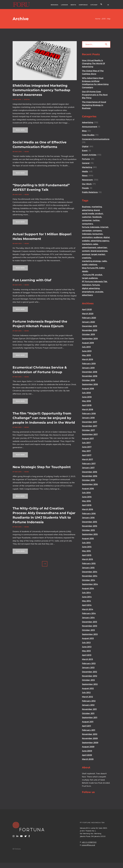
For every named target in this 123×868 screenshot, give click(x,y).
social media (88, 214)
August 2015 (88, 539)
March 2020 (88, 314)
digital (107, 237)
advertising (87, 210)
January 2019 (88, 368)
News (27, 152)
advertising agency (100, 241)
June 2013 (87, 647)
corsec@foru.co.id (88, 845)
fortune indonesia (91, 227)
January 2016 (88, 518)
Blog (84, 131)
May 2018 (86, 401)
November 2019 (90, 330)
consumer (87, 220)
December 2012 (89, 672)
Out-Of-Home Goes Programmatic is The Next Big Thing (95, 95)
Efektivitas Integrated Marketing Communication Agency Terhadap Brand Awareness (41, 90)
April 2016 (87, 505)
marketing (97, 207)
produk (99, 275)
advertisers (87, 295)
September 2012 (90, 684)
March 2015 (87, 559)
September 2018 (90, 384)
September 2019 (90, 339)
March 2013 (87, 659)
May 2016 (86, 501)
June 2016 (87, 497)
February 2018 (89, 414)
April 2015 (87, 555)
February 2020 (89, 318)
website (86, 241)
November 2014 (90, 576)
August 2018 (88, 389)
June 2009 (87, 751)
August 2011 (88, 722)
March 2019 (87, 359)
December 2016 (90, 472)
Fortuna (86, 159)
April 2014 (87, 605)
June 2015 (87, 547)
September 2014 (90, 584)
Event (85, 151)
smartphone (88, 292)
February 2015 (89, 563)
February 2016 (89, 514)
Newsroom (87, 180)
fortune (96, 285)
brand (97, 210)
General (86, 163)
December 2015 (90, 522)
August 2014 (88, 588)
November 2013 (90, 626)
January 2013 (88, 668)
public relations (90, 265)
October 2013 (88, 630)
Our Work (87, 184)
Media (85, 171)
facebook (97, 217)
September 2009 (90, 743)
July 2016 (86, 493)
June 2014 (87, 597)
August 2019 (88, 343)
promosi (86, 254)
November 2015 (90, 526)
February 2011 (89, 730)
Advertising (88, 122)
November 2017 (90, 426)
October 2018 (88, 380)
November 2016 (90, 476)
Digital (27, 99)
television (87, 285)
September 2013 (90, 634)
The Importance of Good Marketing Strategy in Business (94, 105)
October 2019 (88, 334)
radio (104, 261)
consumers (87, 224)
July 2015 (86, 543)
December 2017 (90, 422)
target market (98, 254)
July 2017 (86, 443)
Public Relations (90, 192)
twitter (96, 220)
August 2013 (88, 638)
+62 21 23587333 (89, 842)
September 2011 (90, 718)
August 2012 (88, 688)
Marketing (87, 167)
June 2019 (87, 351)
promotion (87, 237)
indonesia (87, 234)
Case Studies (88, 135)
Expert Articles (89, 155)
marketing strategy (91, 261)
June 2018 (87, 397)
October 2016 (88, 480)
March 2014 (88, 609)
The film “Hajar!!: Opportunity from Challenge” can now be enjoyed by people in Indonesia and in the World (44, 418)
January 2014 (88, 618)
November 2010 (90, 734)
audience (98, 237)
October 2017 (88, 430)
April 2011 (86, 726)
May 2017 (86, 451)
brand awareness (99, 251)
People (85, 188)
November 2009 (90, 738)
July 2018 (86, 393)
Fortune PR (89, 275)
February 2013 (89, 663)
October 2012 (88, 680)
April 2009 (87, 755)
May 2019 (86, 355)
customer (87, 217)
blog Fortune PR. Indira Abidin (93, 270)
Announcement (90, 127)
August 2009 (88, 747)
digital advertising (91, 288)
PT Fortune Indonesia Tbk (95, 282)
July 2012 (86, 693)
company (97, 231)
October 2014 (88, 580)
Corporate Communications (96, 139)
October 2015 (88, 530)
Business (86, 207)
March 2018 (88, 409)
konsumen (98, 234)
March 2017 (87, 459)
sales (96, 244)
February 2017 (89, 464)
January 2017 (88, 468)
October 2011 (88, 713)
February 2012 (89, 701)
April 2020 (87, 309)
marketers (87, 244)
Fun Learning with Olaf (32, 280)
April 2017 (87, 455)
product (99, 214)
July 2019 (86, 347)
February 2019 (89, 364)
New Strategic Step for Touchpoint (42, 467)
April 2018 (87, 405)
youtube (99, 292)
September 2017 (90, 434)
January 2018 (88, 418)
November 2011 (89, 709)
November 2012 (90, 676)
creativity (87, 258)
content (86, 251)
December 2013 (89, 622)
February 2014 (89, 613)
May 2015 (86, 551)
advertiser (102, 248)
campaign (87, 231)
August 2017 (88, 439)
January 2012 (88, 705)
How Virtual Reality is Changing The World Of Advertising (94, 64)
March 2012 (87, 697)
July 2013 (86, 643)
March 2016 (87, 509)
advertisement (89, 248)
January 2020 (88, 322)
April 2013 (87, 655)
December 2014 (90, 572)
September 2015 (90, 534)
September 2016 (90, 484)
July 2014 (86, 593)
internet (104, 227)
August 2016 (88, 489)
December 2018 (90, 372)
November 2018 (90, 376)
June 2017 (87, 447)
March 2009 (88, 759)
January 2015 (88, 568)
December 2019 (90, 326)
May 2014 (86, 601)
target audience (90, 278)
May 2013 (86, 651)
